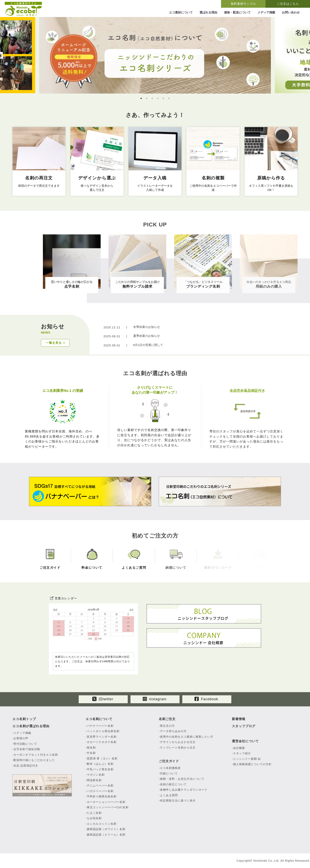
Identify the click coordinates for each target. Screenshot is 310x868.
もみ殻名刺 (94, 818)
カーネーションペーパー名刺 (106, 802)
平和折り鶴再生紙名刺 (102, 796)
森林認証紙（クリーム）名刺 (106, 835)
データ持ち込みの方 (173, 731)
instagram (155, 699)
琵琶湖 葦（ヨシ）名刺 (102, 758)
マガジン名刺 (96, 775)
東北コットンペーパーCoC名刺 (108, 807)
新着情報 (239, 719)
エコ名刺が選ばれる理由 (31, 726)
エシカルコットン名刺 (102, 824)
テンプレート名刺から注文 (178, 748)
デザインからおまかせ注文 (178, 742)
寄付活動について (25, 744)
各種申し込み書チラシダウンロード (184, 790)
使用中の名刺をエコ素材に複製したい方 (187, 737)
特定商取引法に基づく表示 (178, 801)
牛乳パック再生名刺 (100, 769)
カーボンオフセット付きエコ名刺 (36, 755)
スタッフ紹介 (242, 753)
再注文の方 (167, 726)
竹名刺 (91, 753)
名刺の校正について (173, 784)
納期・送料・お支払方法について (182, 779)
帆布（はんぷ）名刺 (100, 764)
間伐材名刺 (94, 780)
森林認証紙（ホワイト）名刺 (106, 829)
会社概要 (239, 748)
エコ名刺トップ (24, 719)
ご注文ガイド (169, 761)
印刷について (169, 773)
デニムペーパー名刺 (100, 786)
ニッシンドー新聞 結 (247, 759)
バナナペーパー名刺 (100, 726)
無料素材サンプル (243, 4)
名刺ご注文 (167, 719)
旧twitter (103, 699)
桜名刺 (91, 748)
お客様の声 (21, 738)
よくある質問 (169, 795)
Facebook (206, 699)
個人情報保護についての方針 (252, 764)
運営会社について (245, 741)
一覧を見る (54, 343)
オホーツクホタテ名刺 (102, 742)
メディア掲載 (22, 733)
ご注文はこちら (288, 4)
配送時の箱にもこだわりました (34, 760)
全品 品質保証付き (26, 766)
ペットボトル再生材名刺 (103, 731)
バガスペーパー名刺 (100, 791)
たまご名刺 (94, 813)
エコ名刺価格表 (170, 768)
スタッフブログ (244, 726)
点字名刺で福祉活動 (27, 749)
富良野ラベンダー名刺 (102, 737)
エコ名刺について (99, 719)
